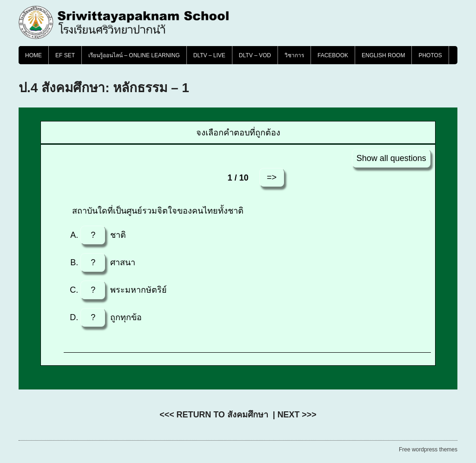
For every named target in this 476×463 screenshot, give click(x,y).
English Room (383, 55)
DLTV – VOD (255, 55)
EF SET (65, 55)
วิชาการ (294, 55)
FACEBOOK (333, 55)
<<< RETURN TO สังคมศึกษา (214, 415)
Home (33, 55)
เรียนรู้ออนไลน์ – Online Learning (134, 55)
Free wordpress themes (428, 450)
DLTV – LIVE (209, 55)
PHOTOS (430, 55)
